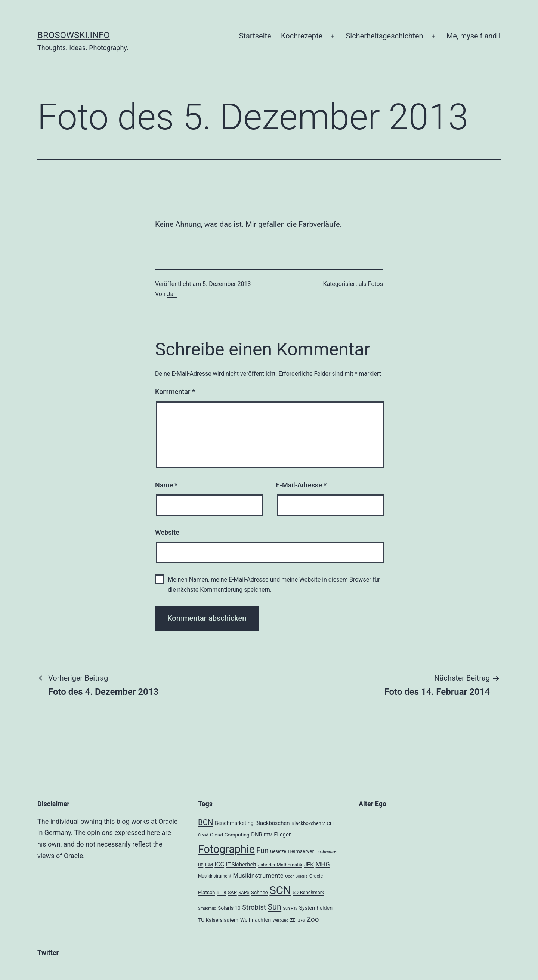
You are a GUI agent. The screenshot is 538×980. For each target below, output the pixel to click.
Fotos (375, 284)
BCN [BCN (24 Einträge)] (205, 822)
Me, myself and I (474, 36)
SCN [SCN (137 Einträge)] (280, 890)
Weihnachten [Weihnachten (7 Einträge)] (256, 920)
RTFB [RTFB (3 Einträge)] (221, 893)
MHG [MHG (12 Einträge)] (323, 864)
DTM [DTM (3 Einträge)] (268, 835)
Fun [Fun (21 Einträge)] (262, 850)
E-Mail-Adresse (302, 485)
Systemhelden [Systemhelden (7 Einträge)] (316, 908)
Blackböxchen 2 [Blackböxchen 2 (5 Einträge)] (308, 823)
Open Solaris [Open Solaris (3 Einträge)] (296, 876)
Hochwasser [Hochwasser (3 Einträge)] (327, 852)
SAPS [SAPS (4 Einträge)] (244, 893)
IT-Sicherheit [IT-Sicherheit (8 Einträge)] (241, 865)
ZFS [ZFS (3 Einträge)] (302, 920)
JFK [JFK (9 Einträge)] (309, 865)
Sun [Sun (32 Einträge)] (274, 907)
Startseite (255, 36)
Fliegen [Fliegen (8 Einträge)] (283, 835)
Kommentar (175, 392)
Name (166, 485)
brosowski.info (74, 35)
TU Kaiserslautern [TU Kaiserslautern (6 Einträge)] (218, 920)
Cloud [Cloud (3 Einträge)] (203, 835)
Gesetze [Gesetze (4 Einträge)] (278, 851)
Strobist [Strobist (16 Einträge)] (254, 907)
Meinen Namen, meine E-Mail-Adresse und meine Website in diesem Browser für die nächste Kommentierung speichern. (274, 585)
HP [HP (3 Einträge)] (201, 865)
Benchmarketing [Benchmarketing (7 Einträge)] (234, 823)
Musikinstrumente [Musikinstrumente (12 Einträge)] (258, 875)
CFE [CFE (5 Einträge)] (331, 823)
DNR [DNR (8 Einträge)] (257, 835)
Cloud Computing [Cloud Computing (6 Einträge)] (230, 835)
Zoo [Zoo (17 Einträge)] (313, 919)
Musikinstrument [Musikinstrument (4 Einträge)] (215, 876)
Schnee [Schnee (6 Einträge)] (259, 892)
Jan (172, 294)
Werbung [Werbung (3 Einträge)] (281, 920)
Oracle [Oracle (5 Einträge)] (316, 876)
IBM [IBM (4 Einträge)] (209, 865)
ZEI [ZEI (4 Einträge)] (293, 920)
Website (167, 532)
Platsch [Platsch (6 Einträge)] (207, 892)
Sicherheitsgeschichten (384, 36)
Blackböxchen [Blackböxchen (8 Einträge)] (272, 823)
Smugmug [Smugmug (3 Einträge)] (207, 908)
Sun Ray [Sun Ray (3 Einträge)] (290, 908)
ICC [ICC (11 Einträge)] (219, 864)
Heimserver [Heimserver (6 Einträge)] (301, 851)
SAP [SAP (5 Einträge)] (232, 892)
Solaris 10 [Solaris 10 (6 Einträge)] (229, 908)
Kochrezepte (302, 36)
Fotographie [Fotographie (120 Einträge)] (226, 849)
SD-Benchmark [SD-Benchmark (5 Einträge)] (308, 892)
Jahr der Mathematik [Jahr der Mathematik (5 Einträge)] (280, 865)
